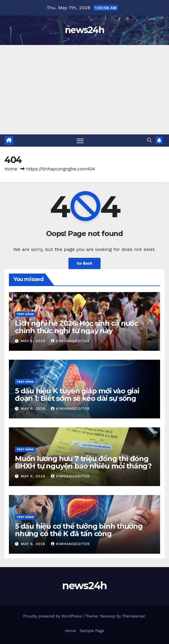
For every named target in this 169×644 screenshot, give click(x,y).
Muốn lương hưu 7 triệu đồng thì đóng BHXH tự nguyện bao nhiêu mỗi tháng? (83, 462)
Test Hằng (25, 314)
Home (11, 169)
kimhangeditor (70, 341)
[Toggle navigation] (80, 141)
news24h (84, 30)
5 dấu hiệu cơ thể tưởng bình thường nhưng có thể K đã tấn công (79, 530)
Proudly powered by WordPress (53, 616)
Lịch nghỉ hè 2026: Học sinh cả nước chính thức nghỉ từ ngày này (76, 327)
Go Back (84, 263)
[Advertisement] (84, 90)
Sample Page (92, 631)
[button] (149, 140)
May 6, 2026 (34, 341)
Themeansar (133, 616)
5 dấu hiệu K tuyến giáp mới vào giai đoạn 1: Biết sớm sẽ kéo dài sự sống (77, 395)
